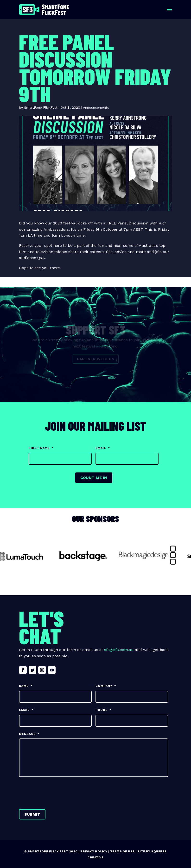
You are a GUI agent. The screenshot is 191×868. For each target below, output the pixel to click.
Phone (103, 710)
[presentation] (56, 792)
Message (29, 734)
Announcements (96, 107)
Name (26, 686)
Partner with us (96, 359)
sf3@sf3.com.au (119, 650)
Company (106, 686)
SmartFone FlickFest (41, 107)
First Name (41, 448)
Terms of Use (122, 851)
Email (103, 448)
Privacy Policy (94, 851)
